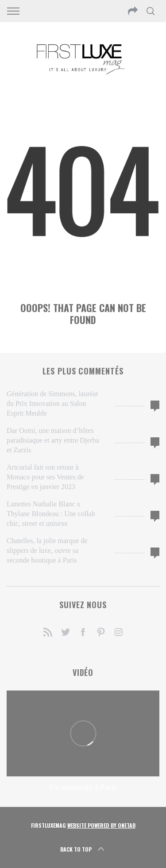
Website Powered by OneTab (101, 825)
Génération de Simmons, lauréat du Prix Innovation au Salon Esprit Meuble (52, 403)
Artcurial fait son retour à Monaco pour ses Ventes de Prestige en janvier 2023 (45, 477)
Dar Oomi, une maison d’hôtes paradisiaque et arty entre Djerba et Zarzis (53, 440)
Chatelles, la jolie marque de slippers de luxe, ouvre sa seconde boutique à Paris (47, 550)
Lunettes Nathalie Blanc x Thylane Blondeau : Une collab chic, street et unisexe (51, 514)
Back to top (83, 849)
